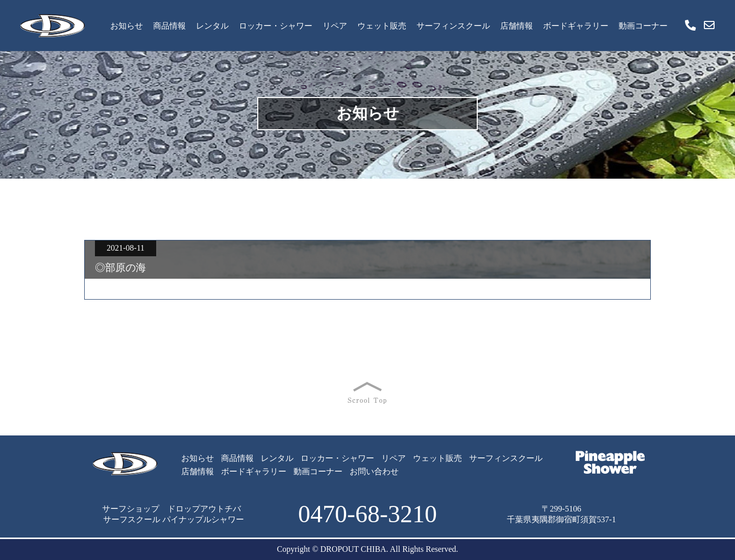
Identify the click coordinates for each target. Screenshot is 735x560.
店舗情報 (517, 26)
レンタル (212, 26)
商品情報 (169, 26)
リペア (335, 26)
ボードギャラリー (576, 26)
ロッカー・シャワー (276, 26)
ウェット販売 (382, 26)
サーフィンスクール (453, 26)
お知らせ (127, 26)
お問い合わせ (374, 471)
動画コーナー (643, 26)
